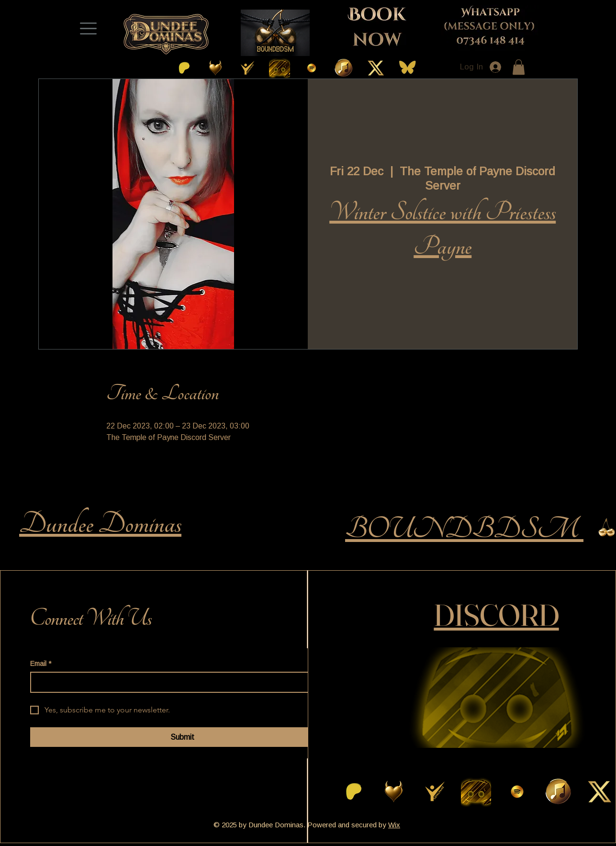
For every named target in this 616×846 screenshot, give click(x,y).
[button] (519, 67)
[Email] (179, 682)
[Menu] (89, 28)
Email (41, 664)
